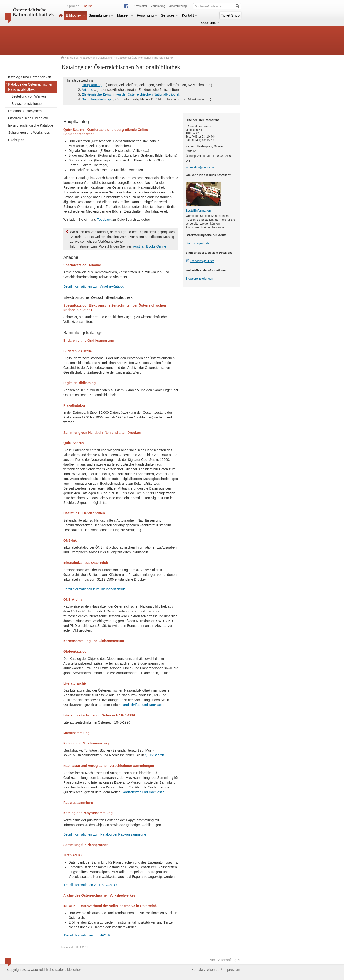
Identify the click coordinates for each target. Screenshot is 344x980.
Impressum (232, 970)
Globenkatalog (75, 651)
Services (170, 15)
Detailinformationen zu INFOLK (87, 935)
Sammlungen (101, 15)
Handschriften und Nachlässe (142, 705)
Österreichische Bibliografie (28, 118)
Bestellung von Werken (29, 96)
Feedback (104, 220)
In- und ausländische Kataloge (31, 125)
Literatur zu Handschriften (84, 513)
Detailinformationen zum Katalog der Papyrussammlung (105, 834)
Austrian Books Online (150, 246)
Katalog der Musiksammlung (86, 743)
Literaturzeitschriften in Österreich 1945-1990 (99, 715)
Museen (125, 15)
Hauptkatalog (92, 85)
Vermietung (158, 6)
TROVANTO (73, 855)
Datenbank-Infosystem (25, 111)
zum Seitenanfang (225, 960)
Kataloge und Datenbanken (97, 58)
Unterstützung (178, 6)
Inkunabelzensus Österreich (86, 563)
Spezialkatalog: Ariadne (82, 265)
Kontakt (190, 15)
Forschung (147, 15)
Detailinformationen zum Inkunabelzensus (94, 589)
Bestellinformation (198, 211)
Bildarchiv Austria (78, 351)
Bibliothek (75, 15)
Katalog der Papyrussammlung (88, 813)
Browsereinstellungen (27, 104)
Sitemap (213, 970)
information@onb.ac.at (200, 167)
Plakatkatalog (74, 405)
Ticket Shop (230, 15)
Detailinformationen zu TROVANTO (90, 885)
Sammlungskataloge (97, 99)
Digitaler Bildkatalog (79, 383)
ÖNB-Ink (70, 540)
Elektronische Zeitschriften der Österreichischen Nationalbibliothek (131, 94)
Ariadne (87, 90)
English (87, 6)
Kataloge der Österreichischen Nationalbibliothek (29, 87)
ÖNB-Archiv (73, 600)
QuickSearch (74, 443)
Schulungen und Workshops (29, 132)
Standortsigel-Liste (197, 243)
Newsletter (140, 6)
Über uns (210, 23)
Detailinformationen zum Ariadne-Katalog (94, 286)
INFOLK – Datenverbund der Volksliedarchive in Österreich (110, 906)
